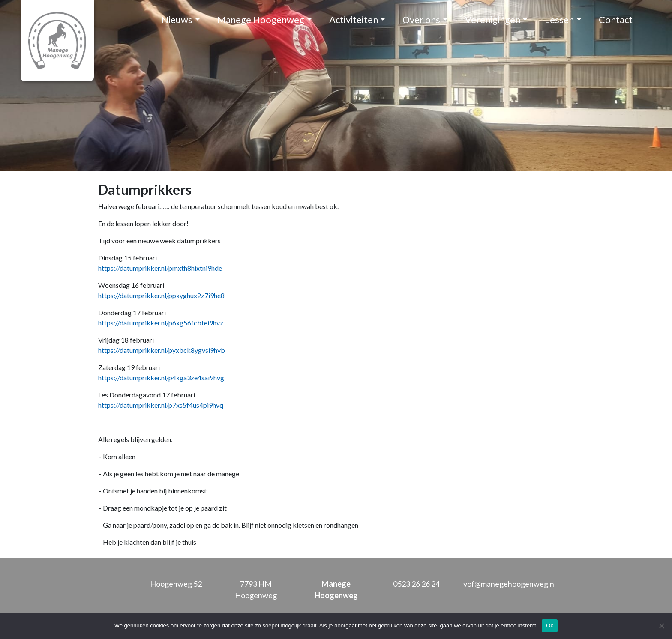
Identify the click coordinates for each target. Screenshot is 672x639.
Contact (616, 19)
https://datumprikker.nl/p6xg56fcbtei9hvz (161, 323)
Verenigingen (493, 19)
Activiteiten (354, 19)
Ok (550, 626)
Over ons (421, 19)
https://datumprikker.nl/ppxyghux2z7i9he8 (161, 295)
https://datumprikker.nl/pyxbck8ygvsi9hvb (162, 350)
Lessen (559, 19)
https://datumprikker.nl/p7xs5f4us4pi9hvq (161, 405)
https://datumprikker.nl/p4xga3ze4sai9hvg (161, 378)
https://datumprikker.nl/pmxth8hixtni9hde (160, 268)
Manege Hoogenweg (261, 19)
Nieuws (177, 19)
